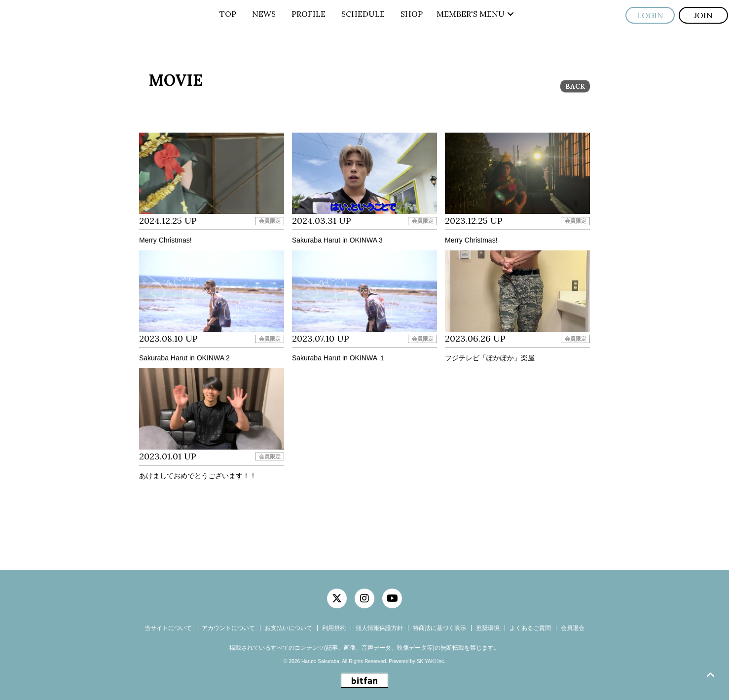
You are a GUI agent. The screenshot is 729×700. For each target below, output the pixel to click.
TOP (228, 14)
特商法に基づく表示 (439, 628)
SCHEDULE (363, 14)
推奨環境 (488, 628)
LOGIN (650, 15)
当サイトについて (168, 628)
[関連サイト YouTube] (392, 598)
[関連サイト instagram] (364, 598)
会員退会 (573, 628)
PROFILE (309, 14)
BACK (575, 86)
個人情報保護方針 (379, 628)
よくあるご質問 (530, 628)
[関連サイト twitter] (337, 598)
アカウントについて (228, 628)
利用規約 (334, 628)
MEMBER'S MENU (475, 14)
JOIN (703, 15)
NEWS (264, 14)
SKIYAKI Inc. (431, 661)
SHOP (412, 14)
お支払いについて (289, 628)
